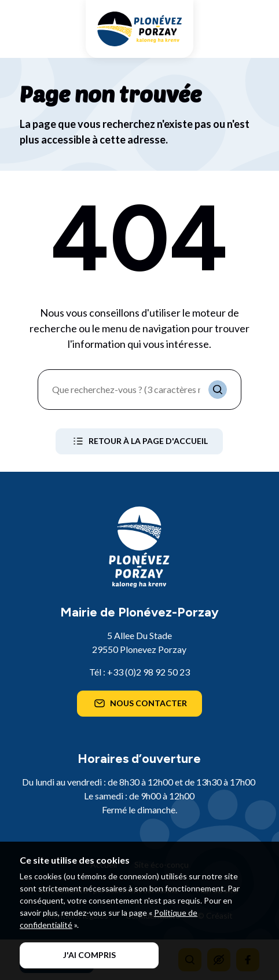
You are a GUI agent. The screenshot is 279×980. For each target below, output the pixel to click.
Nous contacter (139, 703)
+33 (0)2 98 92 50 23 (148, 672)
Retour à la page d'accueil (139, 441)
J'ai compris (89, 955)
